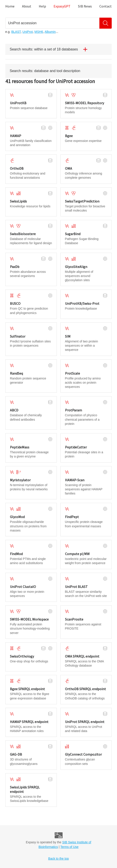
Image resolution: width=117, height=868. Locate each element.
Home (10, 6)
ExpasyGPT (62, 6)
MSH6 (39, 32)
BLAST (16, 32)
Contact (106, 6)
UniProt (28, 32)
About (27, 6)
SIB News (85, 6)
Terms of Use (69, 847)
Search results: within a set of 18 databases (50, 49)
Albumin (50, 32)
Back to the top (58, 859)
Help (42, 6)
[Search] (106, 23)
